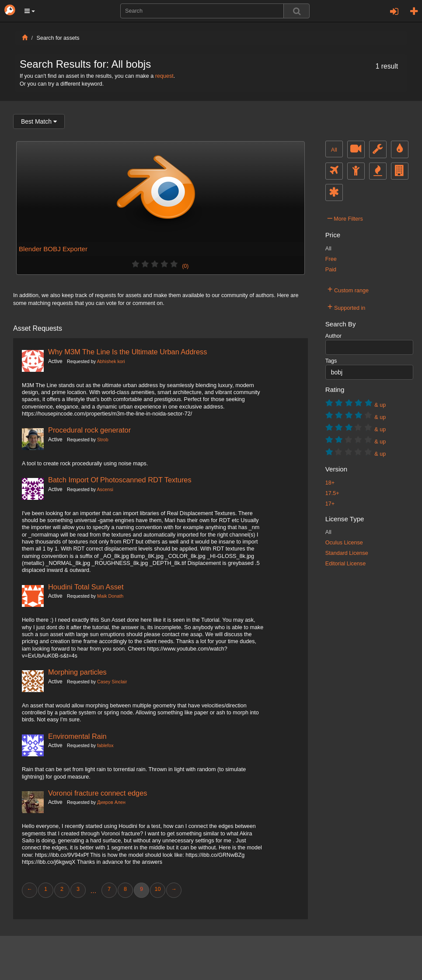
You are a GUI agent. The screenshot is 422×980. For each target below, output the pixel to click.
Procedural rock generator (89, 430)
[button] (30, 11)
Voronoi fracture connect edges (98, 793)
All (334, 150)
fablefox (105, 745)
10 (157, 889)
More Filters (345, 218)
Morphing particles (77, 672)
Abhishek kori (111, 361)
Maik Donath (110, 596)
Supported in (347, 307)
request (164, 76)
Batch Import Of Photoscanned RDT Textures (120, 480)
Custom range (348, 289)
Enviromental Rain (77, 736)
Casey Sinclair (112, 682)
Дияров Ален (111, 802)
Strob (103, 440)
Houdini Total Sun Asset (86, 587)
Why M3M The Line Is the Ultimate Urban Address (127, 352)
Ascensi (105, 489)
